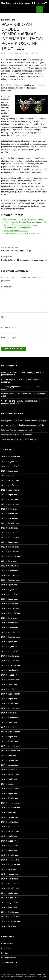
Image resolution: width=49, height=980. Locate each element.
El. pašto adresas (9, 327)
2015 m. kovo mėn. (9, 869)
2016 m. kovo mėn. (9, 812)
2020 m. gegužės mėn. (11, 608)
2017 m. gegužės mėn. (11, 746)
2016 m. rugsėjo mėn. (10, 784)
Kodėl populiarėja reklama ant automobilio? (27, 425)
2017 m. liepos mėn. (10, 737)
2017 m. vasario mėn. (10, 760)
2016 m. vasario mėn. (10, 817)
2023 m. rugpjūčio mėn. (11, 466)
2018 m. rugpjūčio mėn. (11, 694)
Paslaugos (6, 948)
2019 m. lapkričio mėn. (11, 637)
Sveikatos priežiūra (9, 962)
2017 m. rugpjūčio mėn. (11, 732)
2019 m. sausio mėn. (10, 670)
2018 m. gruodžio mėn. (11, 675)
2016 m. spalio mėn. (10, 779)
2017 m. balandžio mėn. (11, 751)
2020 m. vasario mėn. (10, 623)
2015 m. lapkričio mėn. (11, 831)
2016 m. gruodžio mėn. (11, 770)
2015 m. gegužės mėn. (11, 860)
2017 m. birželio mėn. (10, 741)
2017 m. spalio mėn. (10, 722)
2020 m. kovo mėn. (9, 618)
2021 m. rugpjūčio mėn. (11, 537)
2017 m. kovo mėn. (9, 756)
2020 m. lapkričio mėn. (11, 580)
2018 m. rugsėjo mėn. (10, 689)
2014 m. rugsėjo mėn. (10, 898)
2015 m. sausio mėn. (10, 879)
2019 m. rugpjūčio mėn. (11, 651)
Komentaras (7, 287)
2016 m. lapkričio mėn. (11, 774)
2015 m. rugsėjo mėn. (10, 841)
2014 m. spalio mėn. (10, 893)
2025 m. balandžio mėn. (11, 457)
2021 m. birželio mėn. (10, 547)
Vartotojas (20, 53)
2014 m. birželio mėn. (10, 912)
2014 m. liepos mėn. (10, 907)
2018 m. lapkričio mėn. (11, 680)
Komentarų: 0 (32, 53)
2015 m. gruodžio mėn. (11, 827)
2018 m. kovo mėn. (9, 713)
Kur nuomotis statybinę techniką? (24, 249)
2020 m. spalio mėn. (10, 585)
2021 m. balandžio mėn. (11, 556)
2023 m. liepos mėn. (10, 471)
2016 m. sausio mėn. (10, 822)
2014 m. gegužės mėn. (11, 917)
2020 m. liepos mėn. (10, 599)
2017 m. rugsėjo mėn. (10, 727)
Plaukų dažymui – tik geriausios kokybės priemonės (24, 258)
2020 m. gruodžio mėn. (11, 575)
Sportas (4, 953)
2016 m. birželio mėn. (10, 798)
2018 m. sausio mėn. (10, 718)
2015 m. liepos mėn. (10, 850)
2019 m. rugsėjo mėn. (10, 646)
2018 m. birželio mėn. (10, 703)
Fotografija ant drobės (10, 85)
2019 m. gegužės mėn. (11, 661)
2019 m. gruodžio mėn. (11, 632)
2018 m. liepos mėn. (10, 699)
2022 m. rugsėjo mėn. (10, 485)
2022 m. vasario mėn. (10, 514)
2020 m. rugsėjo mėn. (10, 590)
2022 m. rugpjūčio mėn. (11, 490)
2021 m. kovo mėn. (9, 561)
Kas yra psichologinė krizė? (21, 430)
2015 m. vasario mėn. (10, 874)
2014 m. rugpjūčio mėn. (11, 903)
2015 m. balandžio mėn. (11, 865)
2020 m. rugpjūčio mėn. (11, 594)
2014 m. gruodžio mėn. (11, 884)
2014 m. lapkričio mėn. (11, 888)
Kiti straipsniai (8, 20)
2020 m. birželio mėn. (10, 604)
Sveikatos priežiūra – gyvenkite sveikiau (24, 3)
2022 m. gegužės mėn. (11, 504)
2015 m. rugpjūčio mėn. (11, 846)
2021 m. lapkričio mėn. (11, 523)
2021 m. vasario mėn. (10, 566)
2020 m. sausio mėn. (10, 627)
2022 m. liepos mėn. (10, 495)
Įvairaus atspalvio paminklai (21, 435)
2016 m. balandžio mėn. (11, 808)
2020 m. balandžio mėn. (11, 613)
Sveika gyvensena (9, 958)
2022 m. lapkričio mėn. (11, 480)
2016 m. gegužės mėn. (11, 803)
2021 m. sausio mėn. (10, 571)
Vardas (5, 317)
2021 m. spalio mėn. (10, 528)
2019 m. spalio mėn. (10, 642)
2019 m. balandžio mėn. (11, 665)
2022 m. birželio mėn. (10, 499)
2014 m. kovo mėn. (9, 926)
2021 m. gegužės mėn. (11, 552)
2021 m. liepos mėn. (10, 542)
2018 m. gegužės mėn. (11, 708)
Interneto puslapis (9, 338)
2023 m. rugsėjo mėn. (10, 461)
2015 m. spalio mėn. (10, 836)
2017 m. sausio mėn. (10, 765)
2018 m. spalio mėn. (10, 684)
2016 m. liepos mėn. (10, 793)
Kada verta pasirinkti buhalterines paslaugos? (29, 421)
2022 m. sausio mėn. (10, 518)
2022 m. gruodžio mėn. (11, 476)
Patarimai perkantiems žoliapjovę (24, 439)
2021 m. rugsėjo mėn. (10, 533)
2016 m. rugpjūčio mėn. (11, 789)
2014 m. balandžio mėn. (11, 922)
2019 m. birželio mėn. (10, 656)
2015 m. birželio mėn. (10, 855)
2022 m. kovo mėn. (9, 509)
